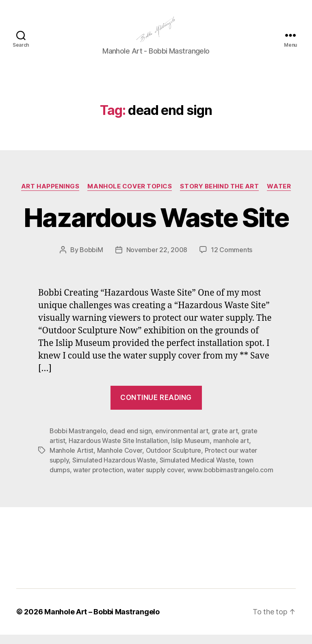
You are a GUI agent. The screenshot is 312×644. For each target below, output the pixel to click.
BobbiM (91, 259)
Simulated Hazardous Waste (114, 469)
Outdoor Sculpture (173, 460)
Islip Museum (190, 450)
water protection (98, 479)
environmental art (182, 440)
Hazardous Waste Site (156, 227)
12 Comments (232, 259)
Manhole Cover (120, 460)
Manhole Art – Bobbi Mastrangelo (102, 621)
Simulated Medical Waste (197, 469)
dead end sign (131, 440)
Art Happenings (50, 196)
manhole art (231, 450)
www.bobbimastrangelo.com (230, 479)
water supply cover (155, 479)
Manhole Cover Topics (130, 196)
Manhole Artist (71, 460)
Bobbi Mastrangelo (78, 440)
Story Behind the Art (219, 196)
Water (279, 196)
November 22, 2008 (157, 259)
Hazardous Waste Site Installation (118, 450)
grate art (225, 440)
